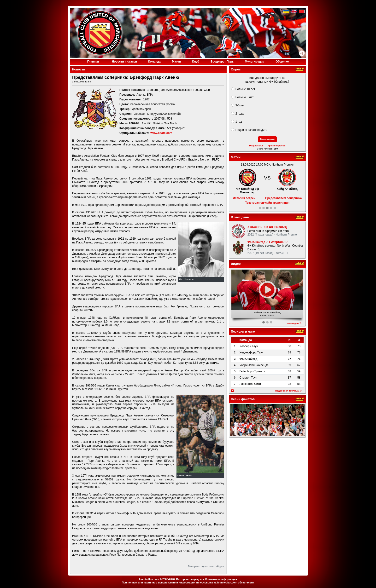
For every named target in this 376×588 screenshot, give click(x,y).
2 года (240, 114)
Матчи (176, 62)
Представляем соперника (283, 198)
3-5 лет (240, 105)
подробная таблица (288, 391)
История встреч (244, 198)
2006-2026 (169, 579)
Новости (124, 62)
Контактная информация (221, 579)
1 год (239, 122)
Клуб (196, 62)
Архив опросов (276, 146)
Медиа (255, 62)
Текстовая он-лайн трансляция (267, 203)
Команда (154, 62)
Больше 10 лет (245, 89)
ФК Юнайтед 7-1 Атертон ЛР (267, 242)
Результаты (256, 146)
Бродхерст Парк (222, 62)
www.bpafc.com (161, 133)
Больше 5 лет (245, 97)
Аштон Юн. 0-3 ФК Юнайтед (267, 227)
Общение (282, 62)
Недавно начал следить (251, 130)
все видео (294, 323)
